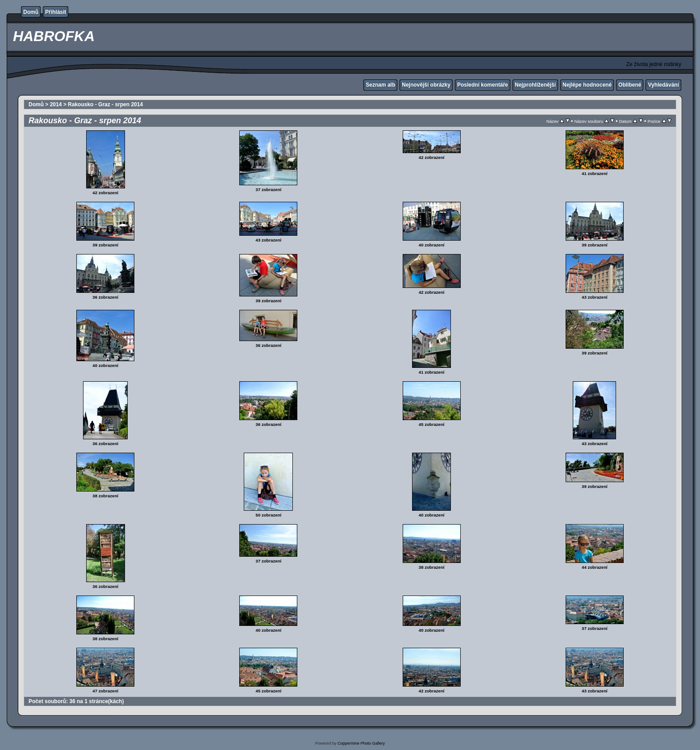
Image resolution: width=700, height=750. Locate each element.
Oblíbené (630, 85)
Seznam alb (380, 85)
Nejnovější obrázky (426, 85)
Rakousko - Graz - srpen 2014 (105, 104)
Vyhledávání (663, 85)
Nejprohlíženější (535, 85)
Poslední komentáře (483, 85)
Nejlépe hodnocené (587, 85)
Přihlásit (56, 12)
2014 (56, 104)
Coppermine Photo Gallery (361, 743)
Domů (31, 12)
